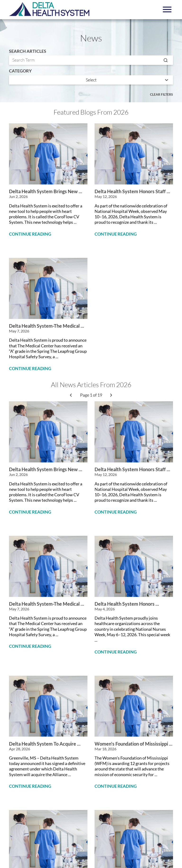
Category (20, 71)
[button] (167, 9)
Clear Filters (162, 94)
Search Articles (28, 51)
